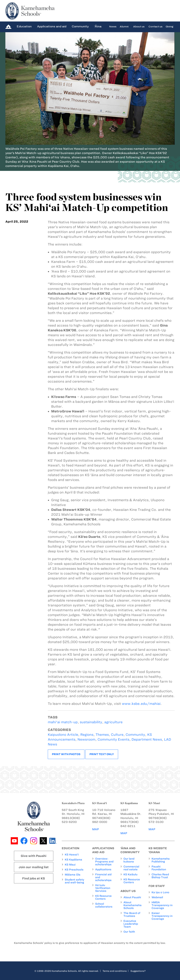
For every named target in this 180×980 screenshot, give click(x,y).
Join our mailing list (34, 867)
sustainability (91, 722)
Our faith (129, 932)
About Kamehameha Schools (132, 905)
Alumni (124, 26)
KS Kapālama (73, 860)
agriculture (113, 722)
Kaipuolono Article (63, 735)
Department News (147, 739)
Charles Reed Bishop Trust (160, 876)
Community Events (113, 739)
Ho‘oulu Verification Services (103, 888)
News (113, 26)
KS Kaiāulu (130, 874)
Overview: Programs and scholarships (104, 862)
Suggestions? (138, 971)
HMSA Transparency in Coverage (162, 905)
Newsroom (86, 739)
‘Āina (98, 26)
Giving (170, 26)
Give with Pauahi (34, 856)
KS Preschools (74, 870)
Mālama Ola (73, 875)
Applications (103, 869)
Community (80, 26)
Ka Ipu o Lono (160, 892)
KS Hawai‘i (72, 855)
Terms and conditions (115, 971)
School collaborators (104, 905)
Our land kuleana (129, 860)
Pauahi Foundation (159, 868)
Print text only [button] (102, 754)
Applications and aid (52, 26)
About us (139, 26)
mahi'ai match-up (63, 722)
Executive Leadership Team (131, 924)
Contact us (155, 26)
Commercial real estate (131, 868)
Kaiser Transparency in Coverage (162, 916)
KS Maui (70, 865)
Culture (117, 735)
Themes (102, 735)
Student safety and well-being (74, 881)
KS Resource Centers (103, 897)
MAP (96, 829)
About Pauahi (132, 897)
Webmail (157, 897)
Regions (87, 735)
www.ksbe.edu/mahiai (141, 704)
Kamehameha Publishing (161, 860)
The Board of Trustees (132, 915)
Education (24, 26)
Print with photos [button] (66, 754)
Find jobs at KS (34, 878)
